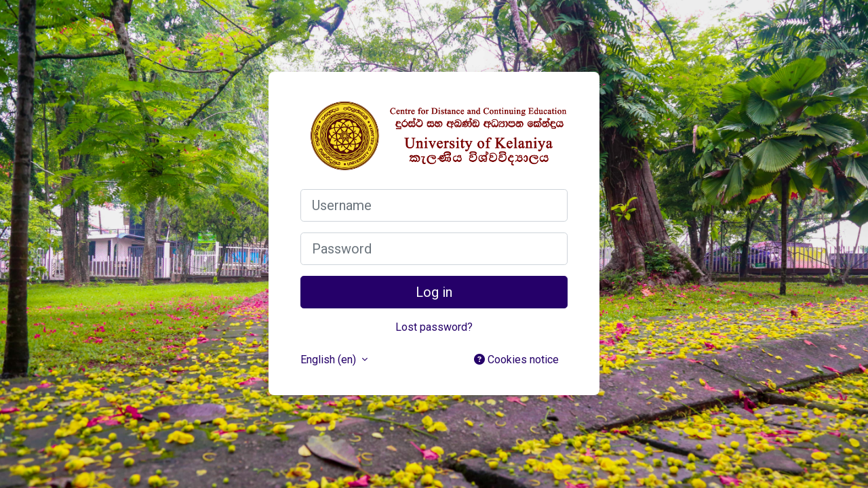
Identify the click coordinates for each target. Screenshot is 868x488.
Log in (434, 292)
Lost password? (434, 327)
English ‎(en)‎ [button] (330, 360)
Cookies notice (516, 360)
